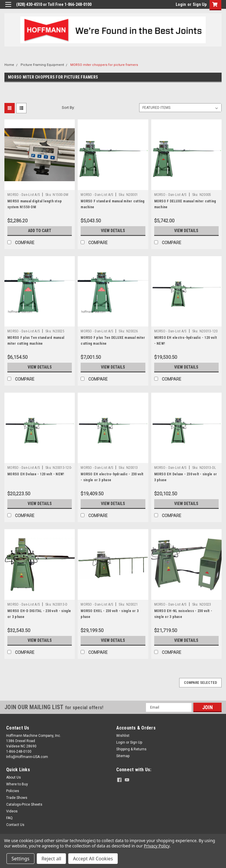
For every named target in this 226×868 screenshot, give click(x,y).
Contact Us (15, 825)
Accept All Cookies (93, 859)
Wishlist (123, 736)
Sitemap (123, 756)
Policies (13, 791)
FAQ (9, 818)
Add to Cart (40, 231)
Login (181, 4)
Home (9, 65)
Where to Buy (17, 784)
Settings (20, 859)
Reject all (51, 859)
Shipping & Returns (131, 749)
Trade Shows (17, 798)
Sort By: (68, 108)
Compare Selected (200, 683)
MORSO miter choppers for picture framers (104, 65)
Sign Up (200, 4)
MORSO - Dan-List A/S (24, 195)
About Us (14, 777)
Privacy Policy (157, 846)
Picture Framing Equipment (42, 65)
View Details (113, 231)
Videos (12, 811)
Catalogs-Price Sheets (24, 804)
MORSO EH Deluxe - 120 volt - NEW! (36, 474)
